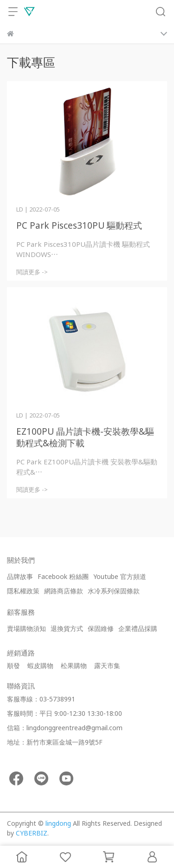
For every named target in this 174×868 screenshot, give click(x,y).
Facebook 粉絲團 (63, 576)
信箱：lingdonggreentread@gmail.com (65, 728)
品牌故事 (20, 576)
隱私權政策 (23, 591)
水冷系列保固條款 (114, 591)
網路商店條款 (64, 591)
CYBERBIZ (32, 833)
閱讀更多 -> (32, 272)
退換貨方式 (67, 628)
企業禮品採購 (138, 628)
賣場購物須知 (26, 628)
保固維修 (101, 628)
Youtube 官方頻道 (120, 576)
